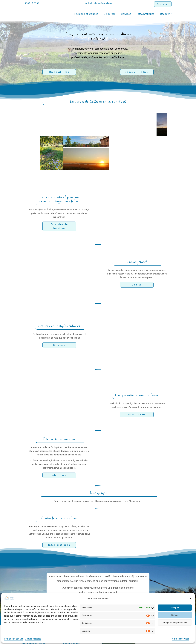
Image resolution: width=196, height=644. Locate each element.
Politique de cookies (14, 639)
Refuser (175, 615)
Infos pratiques (146, 14)
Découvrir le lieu (137, 72)
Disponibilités (59, 72)
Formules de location (59, 216)
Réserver (163, 4)
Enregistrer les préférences (175, 623)
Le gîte (137, 264)
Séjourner (110, 14)
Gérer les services (181, 639)
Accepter (175, 608)
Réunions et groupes (86, 14)
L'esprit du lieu (137, 393)
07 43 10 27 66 (32, 3)
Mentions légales (33, 639)
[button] (191, 599)
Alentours (59, 454)
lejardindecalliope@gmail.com (98, 3)
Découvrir (166, 14)
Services (126, 14)
